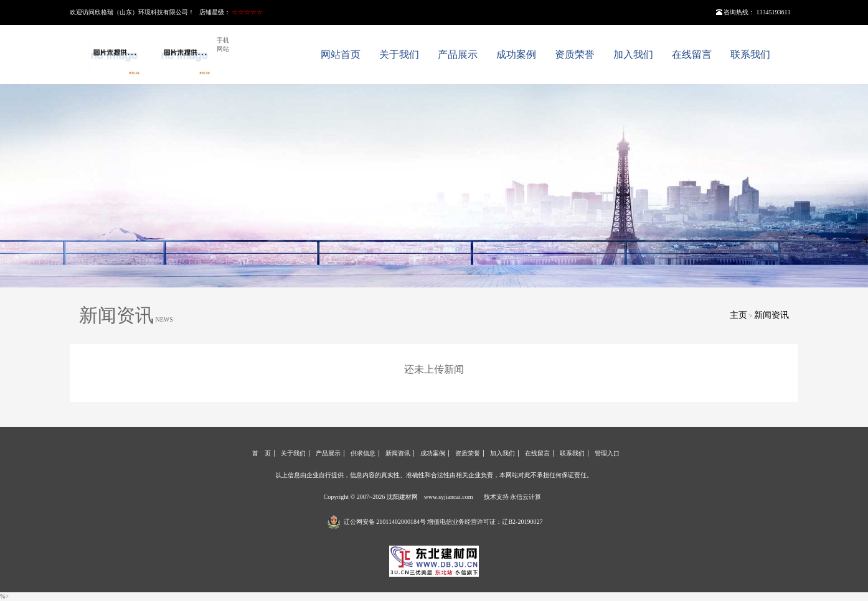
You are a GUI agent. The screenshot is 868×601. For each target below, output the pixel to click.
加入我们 (633, 54)
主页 (738, 315)
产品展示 (458, 54)
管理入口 (607, 453)
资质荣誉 (575, 54)
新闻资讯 (771, 315)
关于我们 (399, 54)
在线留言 (692, 54)
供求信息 (363, 453)
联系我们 (750, 54)
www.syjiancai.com (449, 497)
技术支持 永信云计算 (513, 497)
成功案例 (516, 54)
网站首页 (341, 54)
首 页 (262, 453)
